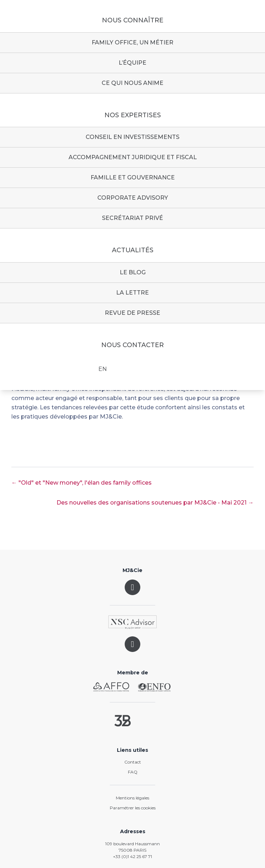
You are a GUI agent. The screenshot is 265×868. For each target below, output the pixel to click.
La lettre (132, 293)
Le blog (133, 272)
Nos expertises (133, 115)
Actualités (133, 250)
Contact (133, 762)
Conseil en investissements (132, 137)
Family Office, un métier (132, 42)
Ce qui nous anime (132, 83)
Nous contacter (132, 345)
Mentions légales (132, 798)
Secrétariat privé (132, 218)
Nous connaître (133, 20)
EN (103, 369)
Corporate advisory (133, 198)
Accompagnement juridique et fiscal (133, 157)
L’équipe (132, 63)
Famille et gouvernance (133, 177)
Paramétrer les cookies (133, 808)
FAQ (133, 772)
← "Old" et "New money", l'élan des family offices (82, 483)
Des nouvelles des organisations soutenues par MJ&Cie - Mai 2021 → (155, 503)
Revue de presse (132, 313)
